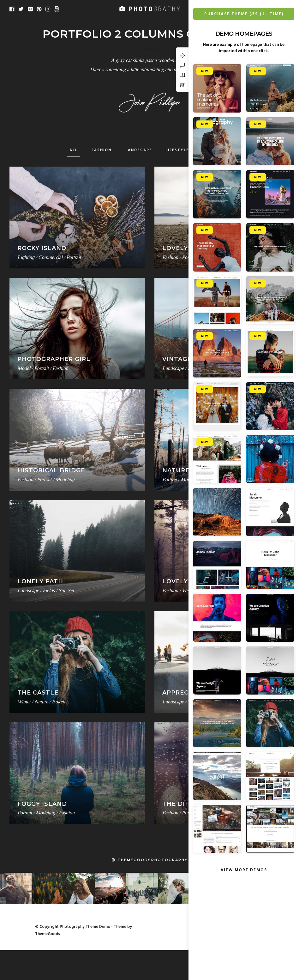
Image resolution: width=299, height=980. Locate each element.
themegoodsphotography (150, 860)
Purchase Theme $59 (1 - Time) (244, 14)
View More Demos (244, 870)
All (74, 150)
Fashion (102, 150)
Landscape (139, 150)
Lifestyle (177, 150)
